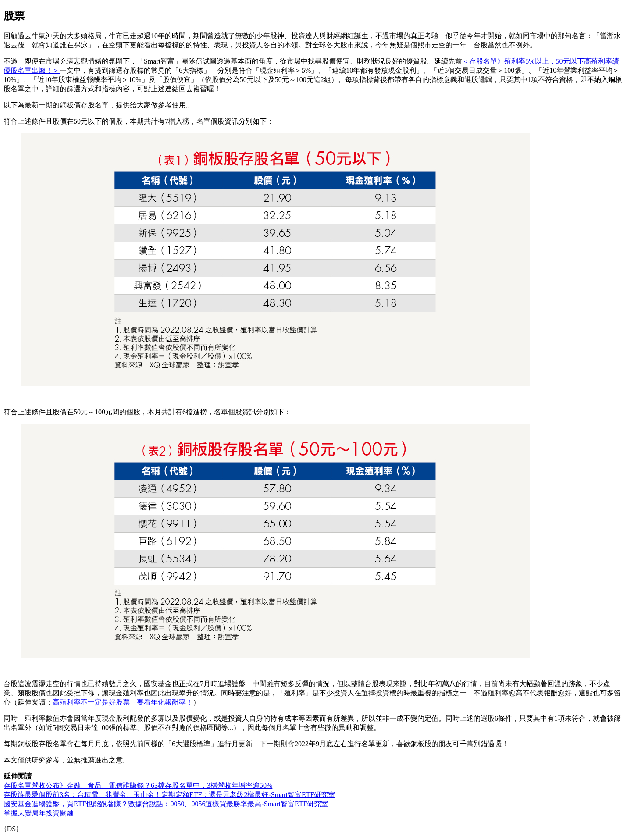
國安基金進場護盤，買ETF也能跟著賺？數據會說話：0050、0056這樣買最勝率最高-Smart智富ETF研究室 (166, 804)
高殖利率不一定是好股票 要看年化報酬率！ (123, 702)
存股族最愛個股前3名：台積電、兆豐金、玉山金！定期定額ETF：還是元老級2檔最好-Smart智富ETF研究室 (169, 795)
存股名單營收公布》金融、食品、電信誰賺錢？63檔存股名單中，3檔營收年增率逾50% (138, 785)
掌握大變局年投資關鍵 (39, 813)
